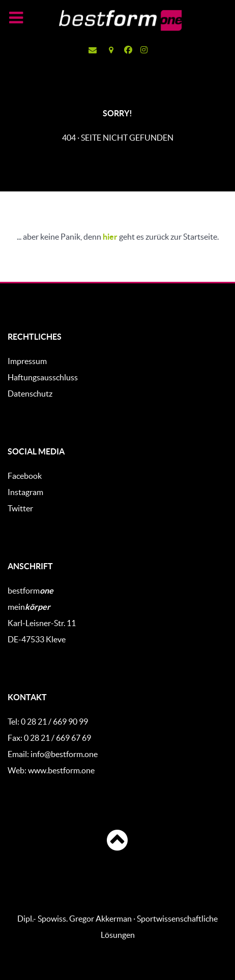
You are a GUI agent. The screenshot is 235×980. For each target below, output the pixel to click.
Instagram (25, 492)
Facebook (25, 476)
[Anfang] (118, 840)
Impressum (27, 361)
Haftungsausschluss (43, 377)
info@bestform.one (64, 754)
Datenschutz (30, 394)
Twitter (20, 508)
